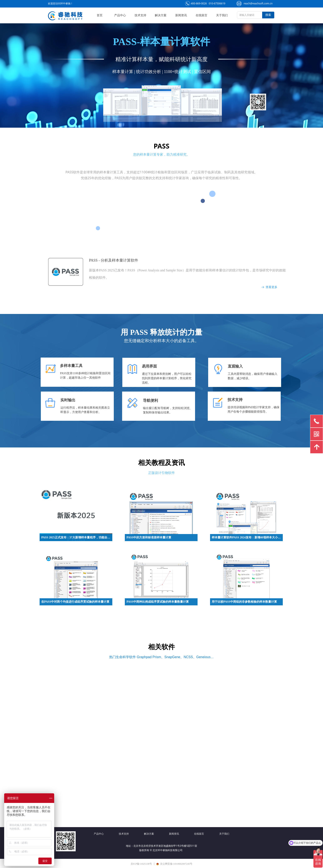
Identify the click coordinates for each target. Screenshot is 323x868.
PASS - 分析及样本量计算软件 (114, 260)
